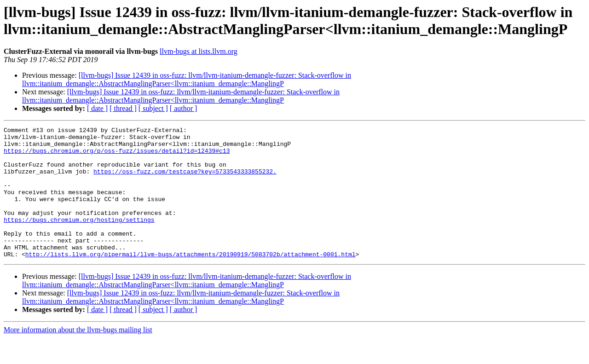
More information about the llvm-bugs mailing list (78, 356)
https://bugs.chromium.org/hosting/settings (79, 239)
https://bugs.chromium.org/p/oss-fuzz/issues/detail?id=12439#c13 (117, 156)
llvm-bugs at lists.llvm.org (199, 51)
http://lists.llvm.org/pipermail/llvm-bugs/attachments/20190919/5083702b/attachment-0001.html (191, 280)
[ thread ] (123, 108)
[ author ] (184, 108)
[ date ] (97, 108)
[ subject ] (153, 108)
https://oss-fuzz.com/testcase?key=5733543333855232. (185, 181)
